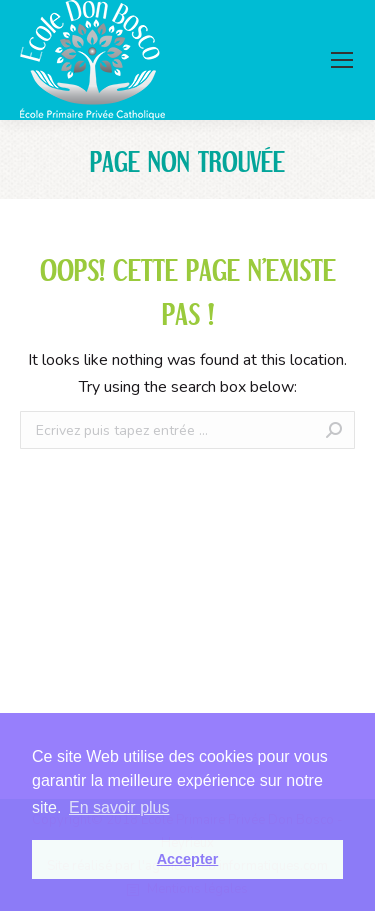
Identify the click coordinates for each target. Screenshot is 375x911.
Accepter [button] (188, 859)
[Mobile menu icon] (342, 60)
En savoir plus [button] (119, 807)
